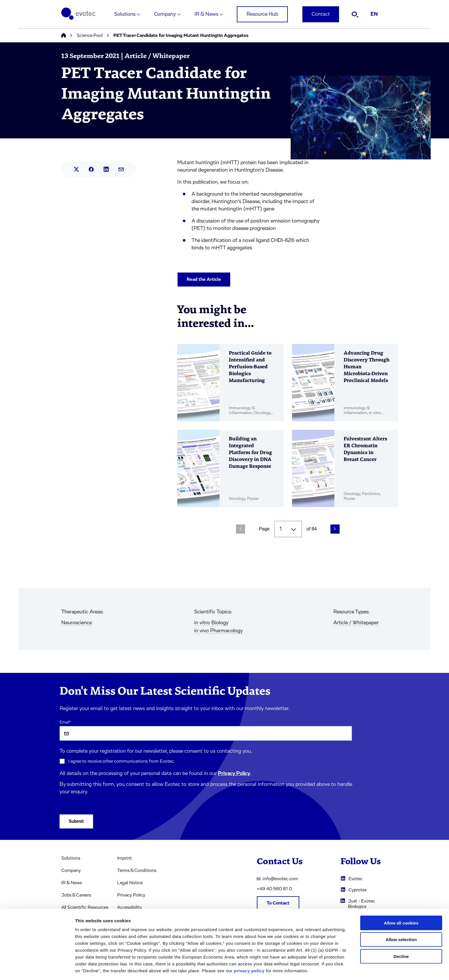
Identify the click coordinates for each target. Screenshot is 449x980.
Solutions (125, 14)
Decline (401, 936)
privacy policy (249, 950)
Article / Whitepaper (356, 623)
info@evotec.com (277, 879)
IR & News (206, 14)
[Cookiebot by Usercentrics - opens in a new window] (37, 969)
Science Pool (90, 35)
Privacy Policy (234, 774)
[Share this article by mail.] (121, 169)
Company (165, 14)
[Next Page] (335, 529)
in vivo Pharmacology (218, 631)
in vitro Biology (211, 623)
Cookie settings (303, 969)
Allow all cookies (401, 902)
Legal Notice (130, 883)
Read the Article (204, 279)
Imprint (124, 858)
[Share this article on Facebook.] (91, 169)
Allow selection (401, 919)
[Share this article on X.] (76, 169)
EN (374, 14)
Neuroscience (77, 623)
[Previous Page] (241, 529)
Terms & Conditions (137, 870)
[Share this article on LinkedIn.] (106, 169)
